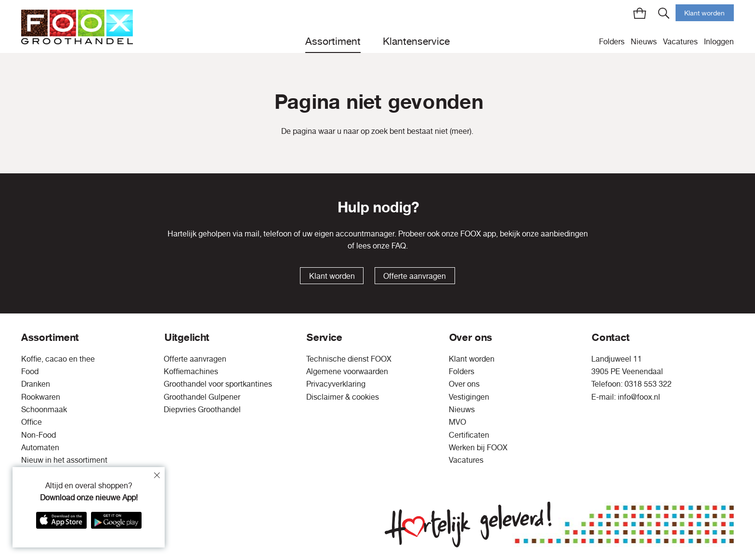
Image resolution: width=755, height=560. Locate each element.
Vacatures (680, 41)
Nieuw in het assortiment (64, 460)
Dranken (36, 384)
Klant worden (704, 13)
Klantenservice (416, 41)
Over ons (464, 384)
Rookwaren (41, 397)
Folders (612, 41)
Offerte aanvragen (415, 276)
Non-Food (39, 435)
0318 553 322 (648, 384)
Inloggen (719, 41)
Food (30, 371)
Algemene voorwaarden (347, 371)
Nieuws (644, 41)
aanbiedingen (564, 234)
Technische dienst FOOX (349, 359)
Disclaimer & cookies (343, 397)
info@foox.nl (639, 397)
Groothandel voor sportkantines (218, 384)
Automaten (40, 447)
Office (32, 422)
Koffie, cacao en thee (58, 359)
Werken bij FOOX (478, 447)
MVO (457, 422)
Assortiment (333, 41)
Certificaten (469, 435)
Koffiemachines (191, 371)
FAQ (399, 246)
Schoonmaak (44, 409)
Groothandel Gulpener (202, 397)
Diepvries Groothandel (202, 409)
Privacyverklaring (336, 384)
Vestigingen (469, 397)
